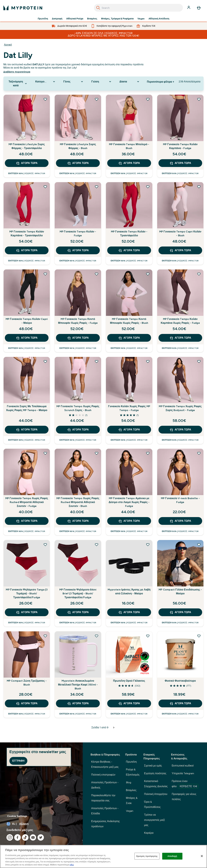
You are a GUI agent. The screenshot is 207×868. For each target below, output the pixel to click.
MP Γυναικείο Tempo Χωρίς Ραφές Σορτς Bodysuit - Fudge (180, 408)
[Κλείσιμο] (202, 856)
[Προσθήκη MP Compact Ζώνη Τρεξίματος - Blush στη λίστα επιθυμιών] (45, 636)
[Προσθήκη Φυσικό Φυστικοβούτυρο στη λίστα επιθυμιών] (199, 636)
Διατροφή (57, 19)
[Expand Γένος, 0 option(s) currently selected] (74, 82)
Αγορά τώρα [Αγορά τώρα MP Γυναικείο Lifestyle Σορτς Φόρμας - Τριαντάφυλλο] (27, 163)
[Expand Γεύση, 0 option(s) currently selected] (101, 82)
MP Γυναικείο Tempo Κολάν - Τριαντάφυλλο (129, 233)
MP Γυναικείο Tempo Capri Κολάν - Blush (180, 233)
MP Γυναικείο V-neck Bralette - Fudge (180, 500)
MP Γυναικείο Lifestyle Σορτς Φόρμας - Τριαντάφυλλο (27, 146)
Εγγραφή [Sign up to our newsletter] (18, 761)
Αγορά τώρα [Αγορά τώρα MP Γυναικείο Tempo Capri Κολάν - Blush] (180, 250)
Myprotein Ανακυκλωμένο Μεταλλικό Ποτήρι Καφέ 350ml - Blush (78, 685)
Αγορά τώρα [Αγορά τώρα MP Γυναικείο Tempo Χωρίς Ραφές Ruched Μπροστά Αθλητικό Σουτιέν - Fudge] (27, 521)
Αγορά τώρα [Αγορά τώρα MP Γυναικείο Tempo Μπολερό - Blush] (129, 163)
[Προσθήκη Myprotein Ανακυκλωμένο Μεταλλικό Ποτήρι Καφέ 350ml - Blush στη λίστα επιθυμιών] (97, 636)
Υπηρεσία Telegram (183, 773)
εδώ (72, 865)
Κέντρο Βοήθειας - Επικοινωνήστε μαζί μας (105, 764)
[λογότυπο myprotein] (23, 8)
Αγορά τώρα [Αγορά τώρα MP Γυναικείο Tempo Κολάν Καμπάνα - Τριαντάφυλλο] (27, 250)
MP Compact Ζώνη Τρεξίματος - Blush (27, 683)
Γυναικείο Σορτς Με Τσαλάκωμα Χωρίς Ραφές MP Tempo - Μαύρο (27, 408)
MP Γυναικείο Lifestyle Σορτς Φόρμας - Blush (78, 146)
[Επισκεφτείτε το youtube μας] (33, 837)
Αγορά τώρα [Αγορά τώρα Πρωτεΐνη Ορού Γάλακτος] (129, 703)
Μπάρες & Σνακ (132, 801)
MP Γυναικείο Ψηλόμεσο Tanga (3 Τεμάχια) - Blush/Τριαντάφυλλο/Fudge (27, 593)
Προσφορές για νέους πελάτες (184, 797)
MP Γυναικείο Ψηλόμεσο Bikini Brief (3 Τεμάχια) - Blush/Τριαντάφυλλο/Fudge (78, 593)
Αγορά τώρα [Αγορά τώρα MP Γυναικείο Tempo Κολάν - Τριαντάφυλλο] (129, 250)
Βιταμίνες (92, 19)
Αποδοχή (172, 856)
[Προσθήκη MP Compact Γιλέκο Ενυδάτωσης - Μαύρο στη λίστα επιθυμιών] (199, 545)
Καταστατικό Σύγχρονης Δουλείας (156, 784)
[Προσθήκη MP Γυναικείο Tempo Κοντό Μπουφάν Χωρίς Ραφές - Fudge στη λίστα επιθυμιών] (97, 274)
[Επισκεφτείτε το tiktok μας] (25, 837)
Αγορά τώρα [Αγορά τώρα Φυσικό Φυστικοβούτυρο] (180, 703)
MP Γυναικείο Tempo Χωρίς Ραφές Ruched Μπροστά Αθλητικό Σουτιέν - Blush (78, 502)
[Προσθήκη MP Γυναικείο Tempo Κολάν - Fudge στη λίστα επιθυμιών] (97, 187)
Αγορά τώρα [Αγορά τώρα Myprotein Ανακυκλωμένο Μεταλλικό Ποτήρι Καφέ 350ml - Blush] (78, 703)
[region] (103, 856)
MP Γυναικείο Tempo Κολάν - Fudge (78, 233)
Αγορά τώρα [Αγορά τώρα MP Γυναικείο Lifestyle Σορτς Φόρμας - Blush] (78, 163)
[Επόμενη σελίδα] (114, 728)
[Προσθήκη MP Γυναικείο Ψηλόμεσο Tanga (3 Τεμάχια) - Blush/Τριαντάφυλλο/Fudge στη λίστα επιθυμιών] (45, 545)
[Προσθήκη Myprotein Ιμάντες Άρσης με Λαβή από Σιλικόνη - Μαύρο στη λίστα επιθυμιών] (148, 545)
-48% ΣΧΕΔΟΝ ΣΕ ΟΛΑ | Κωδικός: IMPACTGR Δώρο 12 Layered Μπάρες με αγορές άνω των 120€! (103, 34)
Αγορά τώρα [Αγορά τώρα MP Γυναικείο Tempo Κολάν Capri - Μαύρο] (27, 338)
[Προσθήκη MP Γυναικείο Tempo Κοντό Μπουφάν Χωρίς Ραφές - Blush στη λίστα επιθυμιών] (148, 274)
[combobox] (138, 8)
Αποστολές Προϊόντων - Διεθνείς (105, 785)
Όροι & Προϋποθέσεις (152, 804)
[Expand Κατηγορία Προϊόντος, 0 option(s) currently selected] (45, 82)
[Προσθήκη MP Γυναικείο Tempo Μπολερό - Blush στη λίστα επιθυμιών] (148, 99)
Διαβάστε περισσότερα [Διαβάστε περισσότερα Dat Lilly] (17, 72)
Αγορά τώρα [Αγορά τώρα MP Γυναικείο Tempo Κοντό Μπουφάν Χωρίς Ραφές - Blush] (129, 338)
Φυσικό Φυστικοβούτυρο (180, 681)
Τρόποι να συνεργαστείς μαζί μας (154, 820)
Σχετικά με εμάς (153, 766)
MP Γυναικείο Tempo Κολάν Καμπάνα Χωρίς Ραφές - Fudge (180, 321)
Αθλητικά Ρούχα (75, 19)
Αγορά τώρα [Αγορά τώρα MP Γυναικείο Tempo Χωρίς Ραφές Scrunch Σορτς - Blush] (78, 430)
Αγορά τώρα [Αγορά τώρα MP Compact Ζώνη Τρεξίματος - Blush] (27, 703)
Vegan (141, 19)
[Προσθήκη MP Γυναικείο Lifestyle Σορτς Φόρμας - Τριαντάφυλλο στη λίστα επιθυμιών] (45, 99)
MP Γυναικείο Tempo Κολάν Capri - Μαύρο (27, 321)
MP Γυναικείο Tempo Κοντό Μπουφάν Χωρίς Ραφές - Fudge (78, 321)
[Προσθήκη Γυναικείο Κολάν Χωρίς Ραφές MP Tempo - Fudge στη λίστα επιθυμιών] (148, 361)
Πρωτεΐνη (43, 19)
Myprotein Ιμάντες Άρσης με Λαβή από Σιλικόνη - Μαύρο (129, 592)
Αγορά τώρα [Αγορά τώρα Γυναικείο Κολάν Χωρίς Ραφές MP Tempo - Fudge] (129, 430)
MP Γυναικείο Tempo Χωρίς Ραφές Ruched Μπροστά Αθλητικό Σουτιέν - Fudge (27, 502)
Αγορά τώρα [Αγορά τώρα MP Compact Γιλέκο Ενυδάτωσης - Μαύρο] (180, 612)
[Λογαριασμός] (189, 8)
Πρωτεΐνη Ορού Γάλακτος (129, 681)
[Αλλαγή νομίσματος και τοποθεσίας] (41, 824)
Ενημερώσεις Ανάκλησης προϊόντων (106, 824)
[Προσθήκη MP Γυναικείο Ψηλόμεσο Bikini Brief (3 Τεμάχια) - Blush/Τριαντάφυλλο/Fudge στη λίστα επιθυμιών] (97, 545)
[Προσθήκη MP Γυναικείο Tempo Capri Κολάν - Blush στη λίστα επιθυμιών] (199, 187)
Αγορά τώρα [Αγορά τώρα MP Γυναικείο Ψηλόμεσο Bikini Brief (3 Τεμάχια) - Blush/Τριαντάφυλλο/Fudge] (78, 612)
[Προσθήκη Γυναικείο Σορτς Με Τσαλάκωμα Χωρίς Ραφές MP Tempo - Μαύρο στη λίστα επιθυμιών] (45, 361)
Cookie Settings (17, 816)
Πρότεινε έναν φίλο (185, 784)
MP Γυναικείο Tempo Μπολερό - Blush (129, 146)
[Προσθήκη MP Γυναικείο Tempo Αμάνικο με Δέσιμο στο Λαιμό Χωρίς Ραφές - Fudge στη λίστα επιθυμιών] (148, 453)
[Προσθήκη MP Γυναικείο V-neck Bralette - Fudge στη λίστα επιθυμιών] (199, 453)
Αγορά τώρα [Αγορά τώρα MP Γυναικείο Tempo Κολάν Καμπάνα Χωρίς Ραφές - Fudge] (180, 338)
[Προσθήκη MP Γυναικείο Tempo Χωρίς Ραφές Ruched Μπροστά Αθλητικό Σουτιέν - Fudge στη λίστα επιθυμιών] (45, 453)
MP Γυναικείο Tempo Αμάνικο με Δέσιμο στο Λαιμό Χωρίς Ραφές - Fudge (129, 502)
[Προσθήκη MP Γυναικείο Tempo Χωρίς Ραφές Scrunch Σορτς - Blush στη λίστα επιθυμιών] (97, 361)
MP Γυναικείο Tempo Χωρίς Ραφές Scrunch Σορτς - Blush (78, 408)
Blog (129, 782)
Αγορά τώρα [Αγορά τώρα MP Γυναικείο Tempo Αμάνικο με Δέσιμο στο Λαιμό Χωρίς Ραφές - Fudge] (129, 521)
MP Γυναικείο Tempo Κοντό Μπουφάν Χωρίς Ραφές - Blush (129, 321)
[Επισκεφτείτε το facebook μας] (17, 837)
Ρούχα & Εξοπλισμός (133, 772)
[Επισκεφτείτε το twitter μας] (41, 837)
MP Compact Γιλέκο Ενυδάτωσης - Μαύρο (180, 592)
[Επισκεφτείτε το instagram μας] (10, 837)
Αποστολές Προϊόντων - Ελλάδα (105, 811)
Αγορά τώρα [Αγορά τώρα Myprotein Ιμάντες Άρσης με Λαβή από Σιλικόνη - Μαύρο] (129, 612)
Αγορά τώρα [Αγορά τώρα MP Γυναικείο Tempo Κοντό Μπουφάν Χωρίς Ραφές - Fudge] (78, 338)
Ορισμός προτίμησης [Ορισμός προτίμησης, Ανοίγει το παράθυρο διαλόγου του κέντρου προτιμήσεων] (147, 856)
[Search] (98, 8)
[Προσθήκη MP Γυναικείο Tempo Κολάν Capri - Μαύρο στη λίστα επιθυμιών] (45, 274)
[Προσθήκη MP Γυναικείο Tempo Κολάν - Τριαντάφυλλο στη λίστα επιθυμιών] (148, 187)
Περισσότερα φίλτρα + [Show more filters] (161, 82)
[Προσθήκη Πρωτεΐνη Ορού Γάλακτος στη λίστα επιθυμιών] (148, 636)
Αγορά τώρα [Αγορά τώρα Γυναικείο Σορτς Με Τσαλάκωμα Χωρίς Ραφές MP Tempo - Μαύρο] (27, 430)
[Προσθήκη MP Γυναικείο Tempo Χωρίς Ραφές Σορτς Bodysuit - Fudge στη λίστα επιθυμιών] (199, 361)
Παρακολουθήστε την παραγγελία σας (103, 798)
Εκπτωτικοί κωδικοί (183, 766)
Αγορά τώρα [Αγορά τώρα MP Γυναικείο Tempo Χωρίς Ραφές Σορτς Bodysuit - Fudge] (180, 430)
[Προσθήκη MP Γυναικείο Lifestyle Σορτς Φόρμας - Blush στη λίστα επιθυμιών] (97, 99)
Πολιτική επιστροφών (103, 775)
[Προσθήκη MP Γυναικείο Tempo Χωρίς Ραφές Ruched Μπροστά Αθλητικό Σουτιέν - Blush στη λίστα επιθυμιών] (97, 453)
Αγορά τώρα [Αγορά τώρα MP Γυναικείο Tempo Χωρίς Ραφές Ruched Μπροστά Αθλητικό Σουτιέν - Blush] (78, 521)
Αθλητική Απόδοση (159, 19)
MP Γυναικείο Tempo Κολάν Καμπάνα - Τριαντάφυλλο (27, 233)
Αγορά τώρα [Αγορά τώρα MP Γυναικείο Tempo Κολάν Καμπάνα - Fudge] (180, 163)
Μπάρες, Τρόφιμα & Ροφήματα (117, 19)
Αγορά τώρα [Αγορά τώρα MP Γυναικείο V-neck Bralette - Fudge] (180, 521)
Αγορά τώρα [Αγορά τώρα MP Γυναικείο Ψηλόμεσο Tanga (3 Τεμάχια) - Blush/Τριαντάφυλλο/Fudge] (27, 612)
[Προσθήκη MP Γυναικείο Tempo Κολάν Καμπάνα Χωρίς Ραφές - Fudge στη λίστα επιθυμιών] (199, 274)
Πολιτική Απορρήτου (156, 794)
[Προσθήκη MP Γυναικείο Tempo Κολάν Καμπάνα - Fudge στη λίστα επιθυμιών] (199, 99)
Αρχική (8, 45)
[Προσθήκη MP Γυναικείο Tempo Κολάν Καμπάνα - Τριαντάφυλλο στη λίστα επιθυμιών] (45, 187)
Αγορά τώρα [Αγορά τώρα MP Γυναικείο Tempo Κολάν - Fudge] (78, 250)
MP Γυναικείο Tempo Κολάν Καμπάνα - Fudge (180, 146)
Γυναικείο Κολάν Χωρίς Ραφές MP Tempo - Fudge (129, 408)
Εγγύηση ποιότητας (155, 773)
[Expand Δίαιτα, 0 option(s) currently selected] (130, 82)
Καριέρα (149, 833)
